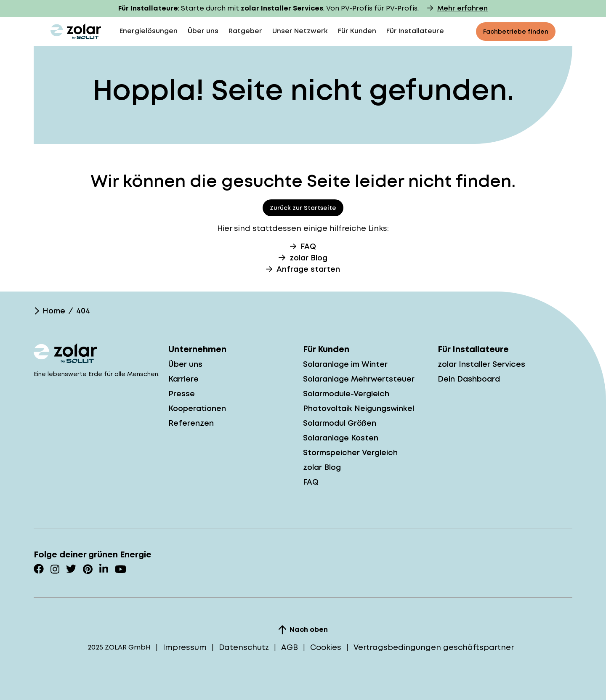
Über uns (203, 31)
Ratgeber (245, 31)
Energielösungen (149, 31)
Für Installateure (415, 31)
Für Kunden (357, 31)
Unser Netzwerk (300, 31)
